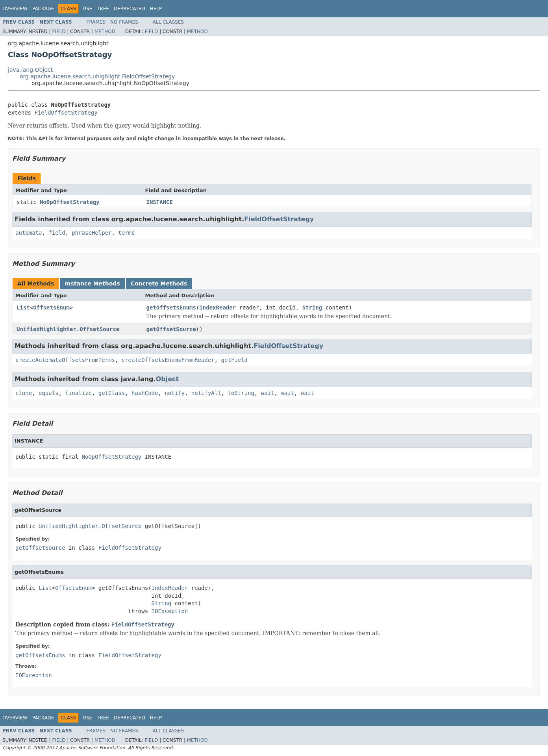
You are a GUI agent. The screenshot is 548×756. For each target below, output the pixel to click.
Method (105, 31)
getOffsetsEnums (171, 308)
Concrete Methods (159, 283)
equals (49, 393)
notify (175, 393)
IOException (170, 611)
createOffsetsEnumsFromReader (168, 360)
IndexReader (218, 308)
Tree (103, 9)
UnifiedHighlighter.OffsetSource (68, 329)
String (312, 308)
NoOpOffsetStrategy (70, 202)
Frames (96, 22)
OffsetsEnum (51, 308)
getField (234, 360)
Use (87, 9)
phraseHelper (92, 233)
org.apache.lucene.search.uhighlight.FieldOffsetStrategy (97, 76)
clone (24, 393)
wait (268, 393)
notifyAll (206, 393)
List (23, 308)
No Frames (124, 22)
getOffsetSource (171, 329)
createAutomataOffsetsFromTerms (65, 360)
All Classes (168, 22)
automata (29, 233)
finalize (78, 393)
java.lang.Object (30, 70)
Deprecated (130, 9)
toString (241, 393)
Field (59, 31)
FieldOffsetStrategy (66, 113)
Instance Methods (92, 283)
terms (126, 233)
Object (168, 379)
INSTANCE (160, 202)
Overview (15, 9)
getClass (112, 393)
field (57, 233)
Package (43, 9)
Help (156, 9)
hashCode (145, 393)
